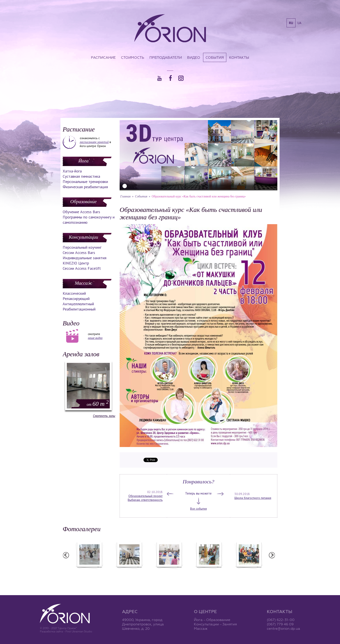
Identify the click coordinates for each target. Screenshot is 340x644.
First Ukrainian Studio (79, 631)
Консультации (83, 237)
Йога (83, 161)
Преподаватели (166, 57)
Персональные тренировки (85, 182)
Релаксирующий (76, 299)
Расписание (103, 57)
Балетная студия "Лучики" (89, 572)
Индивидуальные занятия (85, 258)
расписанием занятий (94, 142)
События (215, 57)
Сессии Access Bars (79, 253)
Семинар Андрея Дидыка (249, 572)
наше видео (95, 338)
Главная (125, 196)
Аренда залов (81, 354)
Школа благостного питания (253, 498)
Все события (198, 509)
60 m (98, 404)
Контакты (239, 57)
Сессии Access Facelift (82, 268)
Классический (74, 293)
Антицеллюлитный (78, 304)
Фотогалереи (82, 529)
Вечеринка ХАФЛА (209, 572)
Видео (194, 57)
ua (299, 23)
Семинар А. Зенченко (169, 572)
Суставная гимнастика (81, 176)
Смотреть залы (104, 416)
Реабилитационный (79, 309)
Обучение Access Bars (81, 212)
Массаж (83, 283)
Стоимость (133, 57)
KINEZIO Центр (76, 263)
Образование (83, 201)
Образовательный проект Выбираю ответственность (145, 498)
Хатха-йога (72, 171)
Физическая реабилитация (85, 187)
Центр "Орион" (129, 572)
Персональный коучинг (82, 247)
